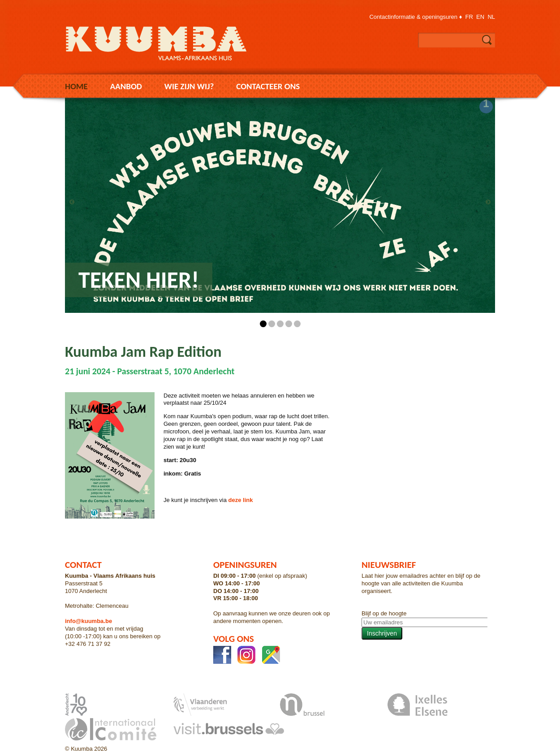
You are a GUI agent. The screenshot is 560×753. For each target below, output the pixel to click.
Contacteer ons (268, 86)
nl (491, 17)
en (480, 17)
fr (469, 17)
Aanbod (126, 86)
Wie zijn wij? (189, 86)
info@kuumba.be (88, 621)
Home (76, 86)
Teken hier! (139, 280)
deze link (240, 500)
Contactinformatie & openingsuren (413, 17)
